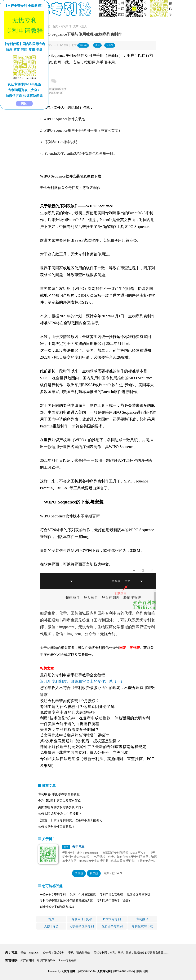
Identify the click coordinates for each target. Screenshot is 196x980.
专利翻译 (142, 919)
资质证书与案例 (112, 926)
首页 (55, 26)
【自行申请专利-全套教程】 (24, 6)
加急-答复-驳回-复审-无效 (24, 50)
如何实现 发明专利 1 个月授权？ (60, 814)
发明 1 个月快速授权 (83, 894)
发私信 (110, 45)
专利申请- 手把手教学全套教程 (59, 794)
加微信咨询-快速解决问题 (24, 96)
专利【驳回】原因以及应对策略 (60, 801)
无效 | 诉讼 (51, 926)
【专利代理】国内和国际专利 (24, 44)
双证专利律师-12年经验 (24, 84)
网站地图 (143, 971)
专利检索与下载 (142, 926)
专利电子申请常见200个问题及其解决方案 (66, 901)
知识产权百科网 (46, 960)
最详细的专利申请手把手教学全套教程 (73, 675)
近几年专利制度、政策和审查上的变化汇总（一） (82, 681)
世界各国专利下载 (139, 894)
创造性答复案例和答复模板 (57, 907)
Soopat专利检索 (67, 960)
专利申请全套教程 (111, 894)
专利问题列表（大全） (24, 90)
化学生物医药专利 (82, 926)
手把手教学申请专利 (53, 894)
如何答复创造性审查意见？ (56, 827)
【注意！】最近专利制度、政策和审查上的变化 (70, 820)
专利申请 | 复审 (70, 26)
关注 (97, 45)
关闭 (24, 103)
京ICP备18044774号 (124, 971)
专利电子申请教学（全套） (114, 901)
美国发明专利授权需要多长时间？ (61, 807)
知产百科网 (27, 960)
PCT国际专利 (112, 919)
